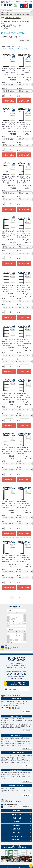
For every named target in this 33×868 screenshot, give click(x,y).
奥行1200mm (5, 15)
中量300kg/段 (17, 822)
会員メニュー (17, 833)
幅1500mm (19, 49)
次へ (20, 598)
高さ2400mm (23, 34)
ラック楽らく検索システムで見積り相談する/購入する (18, 684)
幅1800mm (26, 49)
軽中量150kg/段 (17, 814)
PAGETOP (31, 866)
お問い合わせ (12, 689)
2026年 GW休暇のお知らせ (13, 18)
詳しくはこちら (26, 712)
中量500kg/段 (17, 825)
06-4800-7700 (18, 674)
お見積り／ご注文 (9, 101)
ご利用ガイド (17, 829)
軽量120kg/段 (17, 811)
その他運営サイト (17, 840)
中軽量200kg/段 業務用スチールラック (14, 32)
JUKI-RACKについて (16, 836)
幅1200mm (12, 49)
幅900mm (5, 49)
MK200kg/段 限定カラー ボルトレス (9, 34)
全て (2, 32)
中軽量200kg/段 (17, 818)
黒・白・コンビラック (16, 15)
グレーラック (27, 15)
